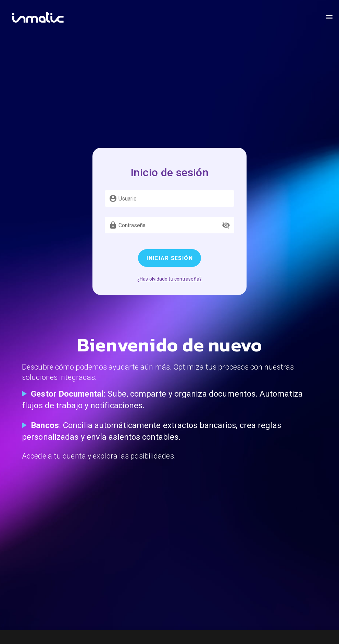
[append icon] (226, 225)
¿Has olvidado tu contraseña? (169, 279)
